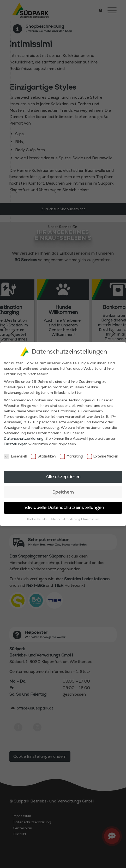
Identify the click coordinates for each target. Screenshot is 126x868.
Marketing (71, 456)
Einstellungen (16, 444)
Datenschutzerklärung (24, 438)
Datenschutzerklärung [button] (65, 518)
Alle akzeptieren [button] (63, 476)
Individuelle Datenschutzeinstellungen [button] (63, 507)
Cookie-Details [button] (37, 518)
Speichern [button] (63, 491)
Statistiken (43, 456)
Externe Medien (103, 456)
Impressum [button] (91, 518)
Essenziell (15, 456)
